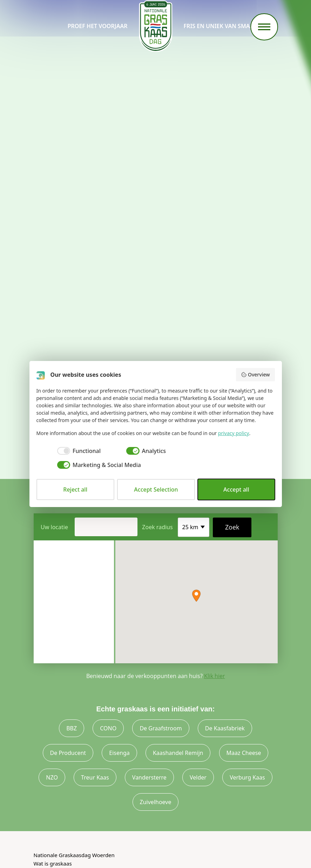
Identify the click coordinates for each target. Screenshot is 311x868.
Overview (255, 374)
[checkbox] (69, 451)
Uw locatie (54, 527)
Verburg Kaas (247, 777)
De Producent (68, 753)
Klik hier (215, 676)
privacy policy (234, 433)
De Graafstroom (161, 728)
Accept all (236, 489)
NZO (52, 777)
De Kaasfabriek (225, 728)
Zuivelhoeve (156, 802)
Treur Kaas (95, 777)
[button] (196, 596)
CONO (108, 728)
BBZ (72, 728)
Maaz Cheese (244, 753)
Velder (198, 777)
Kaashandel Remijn (178, 753)
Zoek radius (157, 527)
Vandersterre (149, 777)
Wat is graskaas (53, 863)
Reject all (75, 489)
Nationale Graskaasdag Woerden (74, 855)
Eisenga (119, 753)
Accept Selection (156, 489)
